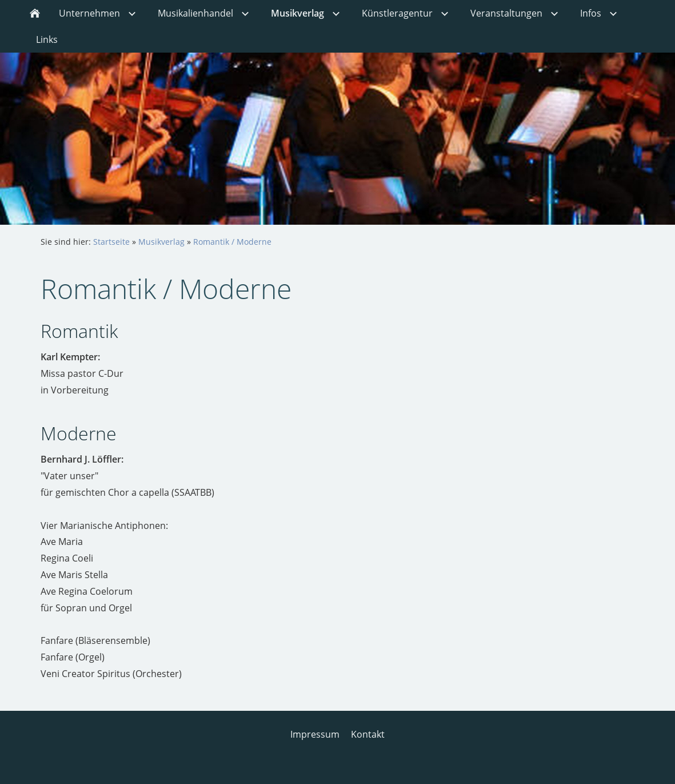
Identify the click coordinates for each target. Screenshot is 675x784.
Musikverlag (161, 242)
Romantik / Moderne (232, 242)
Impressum (315, 734)
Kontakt (368, 734)
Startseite (111, 242)
